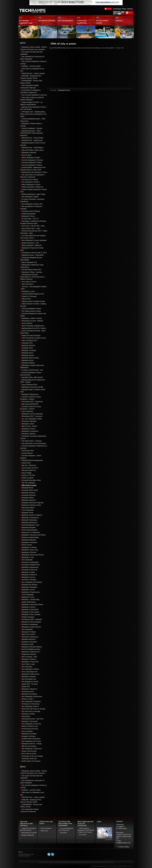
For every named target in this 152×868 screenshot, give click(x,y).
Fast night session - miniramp (32, 441)
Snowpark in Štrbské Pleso (31, 565)
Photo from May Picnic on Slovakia (33, 709)
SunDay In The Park (28, 475)
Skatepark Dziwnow (28, 493)
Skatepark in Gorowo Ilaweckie (32, 414)
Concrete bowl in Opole (30, 180)
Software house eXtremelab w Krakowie (128, 866)
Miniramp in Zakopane (29, 421)
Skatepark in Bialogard (29, 587)
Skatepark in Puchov (28, 429)
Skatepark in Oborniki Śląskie (31, 622)
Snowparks (63, 833)
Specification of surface (29, 833)
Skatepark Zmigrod (28, 363)
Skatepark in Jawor (28, 424)
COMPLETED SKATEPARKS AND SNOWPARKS (90, 862)
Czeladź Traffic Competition (31, 739)
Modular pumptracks (29, 214)
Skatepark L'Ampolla (29, 350)
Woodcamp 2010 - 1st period (32, 416)
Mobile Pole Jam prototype (31, 336)
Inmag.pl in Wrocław (29, 736)
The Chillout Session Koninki (31, 311)
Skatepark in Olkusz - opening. (32, 272)
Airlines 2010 (26, 463)
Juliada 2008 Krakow (29, 602)
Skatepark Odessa (28, 498)
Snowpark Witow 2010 (30, 490)
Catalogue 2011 (27, 343)
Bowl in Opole (26, 155)
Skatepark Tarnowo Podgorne (32, 515)
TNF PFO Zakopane (28, 483)
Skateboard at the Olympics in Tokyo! (34, 172)
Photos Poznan (27, 545)
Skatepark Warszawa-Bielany (32, 647)
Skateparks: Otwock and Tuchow (33, 555)
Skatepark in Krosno (28, 577)
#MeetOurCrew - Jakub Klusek (32, 140)
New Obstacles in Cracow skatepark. (34, 240)
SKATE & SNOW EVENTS (108, 862)
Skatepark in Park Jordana (30, 612)
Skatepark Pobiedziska (29, 520)
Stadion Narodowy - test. (30, 243)
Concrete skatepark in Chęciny (32, 165)
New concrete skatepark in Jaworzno (34, 95)
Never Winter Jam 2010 (30, 468)
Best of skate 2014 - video (31, 228)
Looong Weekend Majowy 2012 (33, 294)
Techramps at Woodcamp (30, 704)
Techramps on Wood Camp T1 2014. (34, 253)
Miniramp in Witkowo (29, 659)
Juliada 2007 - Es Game (30, 684)
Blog (124, 9)
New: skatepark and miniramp (32, 582)
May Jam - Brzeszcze (29, 465)
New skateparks (27, 560)
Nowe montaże (27, 323)
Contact (130, 9)
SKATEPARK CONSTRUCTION (50, 862)
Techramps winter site (29, 759)
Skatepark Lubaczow (29, 500)
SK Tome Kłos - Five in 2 (30, 219)
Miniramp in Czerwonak (29, 721)
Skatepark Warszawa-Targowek (33, 503)
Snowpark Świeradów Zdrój (31, 480)
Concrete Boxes (27, 453)
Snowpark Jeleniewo (29, 495)
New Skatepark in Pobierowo (32, 749)
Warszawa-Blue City (29, 470)
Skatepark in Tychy (28, 597)
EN (130, 13)
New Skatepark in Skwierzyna (32, 696)
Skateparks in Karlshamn (30, 431)
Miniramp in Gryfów (28, 714)
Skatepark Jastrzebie (29, 528)
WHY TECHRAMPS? (73, 862)
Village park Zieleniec (29, 654)
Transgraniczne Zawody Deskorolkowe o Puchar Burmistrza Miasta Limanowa (32, 277)
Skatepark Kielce (27, 348)
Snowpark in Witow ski (29, 570)
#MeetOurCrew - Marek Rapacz (32, 148)
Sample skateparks (28, 835)
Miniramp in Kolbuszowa (30, 637)
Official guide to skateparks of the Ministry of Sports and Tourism (86, 830)
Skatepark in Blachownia (30, 394)
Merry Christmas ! (28, 284)
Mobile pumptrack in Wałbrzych (32, 187)
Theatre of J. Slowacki (29, 296)
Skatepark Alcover (28, 355)
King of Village (27, 473)
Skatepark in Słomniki (29, 153)
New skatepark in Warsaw (31, 182)
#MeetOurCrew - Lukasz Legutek (33, 73)
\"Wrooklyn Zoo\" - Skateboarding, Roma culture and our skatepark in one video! (33, 114)
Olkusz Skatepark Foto (29, 262)
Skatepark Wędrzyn (28, 345)
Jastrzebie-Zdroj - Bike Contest (32, 377)
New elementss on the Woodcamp (34, 443)
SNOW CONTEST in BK (30, 726)
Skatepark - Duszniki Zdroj (30, 600)
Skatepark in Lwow (28, 590)
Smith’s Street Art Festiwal (31, 761)
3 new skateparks (28, 595)
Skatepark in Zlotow (28, 607)
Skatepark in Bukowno (29, 575)
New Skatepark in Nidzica (30, 669)
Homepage (117, 9)
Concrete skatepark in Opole (31, 309)
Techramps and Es (28, 692)
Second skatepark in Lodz (30, 525)
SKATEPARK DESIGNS (63, 862)
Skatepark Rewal (27, 488)
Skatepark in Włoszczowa (30, 674)
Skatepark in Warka (28, 572)
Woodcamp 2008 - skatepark (32, 619)
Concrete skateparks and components (66, 829)
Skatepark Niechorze (29, 639)
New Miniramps (27, 667)
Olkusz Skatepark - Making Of (32, 245)
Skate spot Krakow (28, 508)
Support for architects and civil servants (28, 829)
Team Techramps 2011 (29, 340)
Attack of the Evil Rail (29, 751)
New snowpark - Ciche (29, 657)
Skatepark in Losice (28, 291)
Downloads (83, 835)
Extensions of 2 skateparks (31, 532)
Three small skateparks (29, 530)
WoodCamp (26, 716)
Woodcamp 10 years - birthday (32, 321)
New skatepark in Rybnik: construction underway (29, 810)
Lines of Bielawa (27, 411)
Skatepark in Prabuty (29, 632)
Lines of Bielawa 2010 (29, 385)
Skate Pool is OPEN (28, 634)
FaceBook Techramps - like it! (108, 9)
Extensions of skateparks (30, 562)
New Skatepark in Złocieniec (31, 701)
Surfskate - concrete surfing (31, 66)
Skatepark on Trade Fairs (30, 662)
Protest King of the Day (30, 729)
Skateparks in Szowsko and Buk (32, 387)
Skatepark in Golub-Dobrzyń (31, 627)
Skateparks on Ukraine (29, 547)
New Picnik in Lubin (28, 664)
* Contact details (123, 847)
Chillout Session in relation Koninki (33, 301)
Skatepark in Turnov (28, 216)
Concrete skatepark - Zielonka (32, 128)
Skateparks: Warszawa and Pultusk (34, 535)
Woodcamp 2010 (28, 451)
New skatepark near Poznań (31, 741)
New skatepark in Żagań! (30, 197)
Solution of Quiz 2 (28, 699)
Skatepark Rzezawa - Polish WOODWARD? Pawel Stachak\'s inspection (32, 133)
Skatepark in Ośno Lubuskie (31, 614)
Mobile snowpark (27, 478)
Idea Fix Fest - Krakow (29, 426)
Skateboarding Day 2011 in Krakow (34, 328)
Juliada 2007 (26, 687)
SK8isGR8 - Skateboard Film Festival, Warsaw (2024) (31, 801)
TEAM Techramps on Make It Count (34, 338)
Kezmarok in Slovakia (29, 580)
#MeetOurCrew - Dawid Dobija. (33, 138)
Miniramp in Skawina (28, 434)
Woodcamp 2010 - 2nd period (32, 402)
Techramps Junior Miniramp (31, 211)
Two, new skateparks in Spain (32, 419)
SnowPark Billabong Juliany (31, 649)
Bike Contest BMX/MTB (30, 404)
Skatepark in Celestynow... (30, 518)
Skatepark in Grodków (29, 734)
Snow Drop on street (29, 754)
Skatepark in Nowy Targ (30, 550)
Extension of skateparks (30, 624)
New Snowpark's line (29, 679)
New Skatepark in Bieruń (30, 706)
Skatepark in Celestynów (30, 609)
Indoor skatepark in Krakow (31, 158)
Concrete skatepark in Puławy (32, 162)
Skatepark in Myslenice (29, 542)
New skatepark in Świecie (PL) (32, 204)
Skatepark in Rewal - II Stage (32, 744)
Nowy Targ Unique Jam (29, 672)
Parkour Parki (26, 299)
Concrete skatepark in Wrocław (32, 160)
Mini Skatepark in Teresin (30, 682)
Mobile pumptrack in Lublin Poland (33, 194)
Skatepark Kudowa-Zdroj (30, 358)
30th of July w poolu (29, 485)
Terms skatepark (46, 828)
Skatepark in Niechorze (29, 689)
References (44, 831)
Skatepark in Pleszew (29, 552)
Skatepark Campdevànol (30, 567)
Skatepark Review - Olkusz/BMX (33, 255)
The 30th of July (60, 48)
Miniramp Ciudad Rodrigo (30, 537)
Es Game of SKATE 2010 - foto (32, 370)
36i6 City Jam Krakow (29, 746)
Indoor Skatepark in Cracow (31, 184)
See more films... (109, 840)
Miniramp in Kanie (28, 644)
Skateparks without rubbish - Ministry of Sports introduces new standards (34, 772)
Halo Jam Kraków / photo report (33, 150)
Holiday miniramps (28, 617)
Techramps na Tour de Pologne (32, 756)
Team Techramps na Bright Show (33, 326)
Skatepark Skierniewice (29, 523)
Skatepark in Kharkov (29, 677)
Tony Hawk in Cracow (29, 282)
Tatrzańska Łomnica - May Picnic (33, 719)
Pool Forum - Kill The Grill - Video (33, 226)
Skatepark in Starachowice (31, 592)
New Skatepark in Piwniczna (31, 724)
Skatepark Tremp (27, 513)
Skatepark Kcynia (27, 360)
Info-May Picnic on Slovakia (31, 711)
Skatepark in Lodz (28, 557)
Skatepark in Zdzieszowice (31, 652)
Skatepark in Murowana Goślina (32, 604)
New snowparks (27, 731)
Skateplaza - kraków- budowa (32, 318)
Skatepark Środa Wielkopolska (32, 460)
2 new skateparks (28, 510)
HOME (40, 862)
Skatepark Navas (27, 353)
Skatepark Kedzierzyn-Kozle (31, 505)
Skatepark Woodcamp (29, 694)
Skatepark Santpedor (29, 540)
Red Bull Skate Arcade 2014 (31, 270)
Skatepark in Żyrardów (29, 642)
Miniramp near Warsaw (29, 585)
